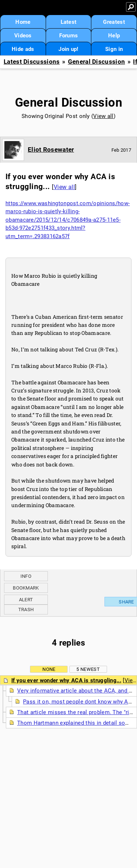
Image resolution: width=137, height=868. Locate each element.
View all (103, 116)
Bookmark (26, 588)
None (49, 669)
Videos (23, 36)
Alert (26, 600)
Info (26, 576)
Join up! (68, 49)
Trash (26, 610)
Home (23, 22)
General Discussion (96, 62)
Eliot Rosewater (51, 149)
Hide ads (23, 49)
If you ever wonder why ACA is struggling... (66, 680)
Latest (69, 22)
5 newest (88, 669)
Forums (69, 36)
